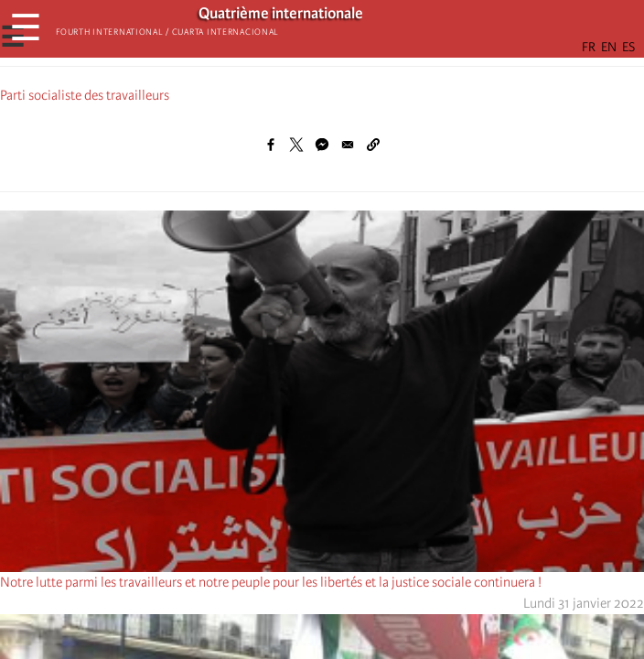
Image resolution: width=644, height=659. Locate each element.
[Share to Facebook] (271, 145)
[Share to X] (296, 145)
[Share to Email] (348, 145)
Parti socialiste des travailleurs (85, 95)
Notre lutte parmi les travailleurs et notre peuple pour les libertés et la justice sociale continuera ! (271, 582)
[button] (373, 145)
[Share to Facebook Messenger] (322, 145)
